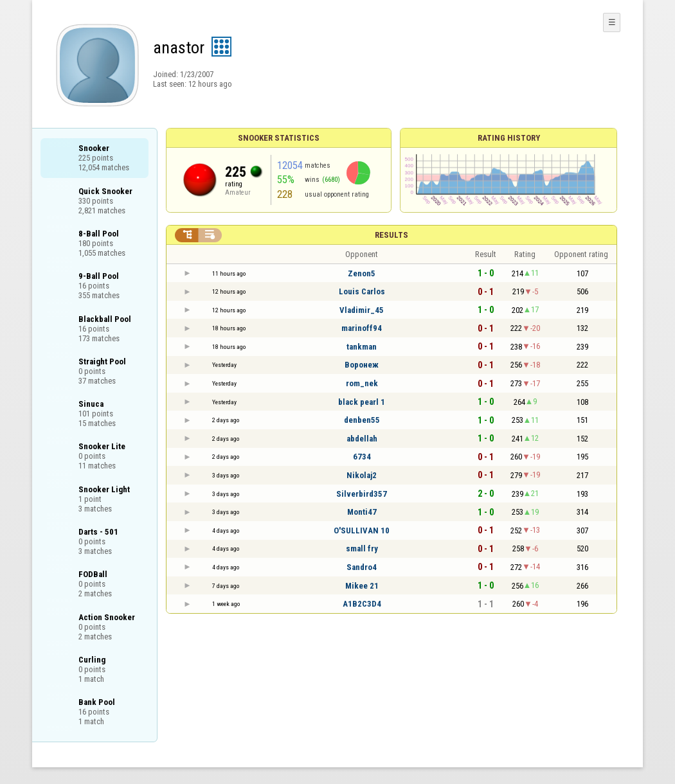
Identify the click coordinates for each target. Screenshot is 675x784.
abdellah (362, 439)
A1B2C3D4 (362, 604)
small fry (362, 548)
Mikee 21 (362, 586)
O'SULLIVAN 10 (362, 530)
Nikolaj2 (362, 475)
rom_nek (362, 383)
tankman (362, 347)
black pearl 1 (362, 402)
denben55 (362, 420)
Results (392, 235)
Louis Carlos (362, 291)
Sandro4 (362, 567)
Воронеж (362, 365)
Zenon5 (362, 273)
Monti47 (362, 512)
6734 (362, 457)
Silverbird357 (362, 494)
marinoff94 (362, 328)
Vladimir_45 (362, 310)
